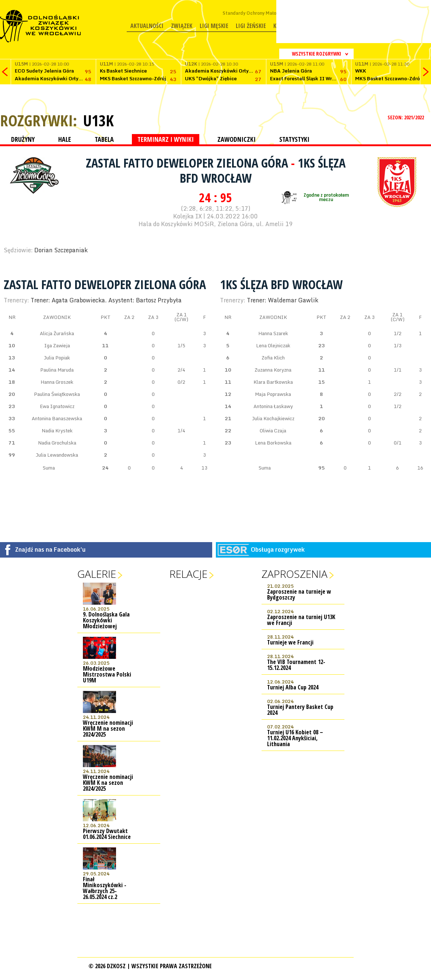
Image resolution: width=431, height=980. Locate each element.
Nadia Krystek (57, 431)
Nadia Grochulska (57, 443)
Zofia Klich (273, 358)
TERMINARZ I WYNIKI (166, 139)
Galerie (97, 574)
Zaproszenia (295, 574)
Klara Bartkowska (273, 382)
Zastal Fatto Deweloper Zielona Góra (188, 163)
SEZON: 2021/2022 (407, 117)
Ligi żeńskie (251, 26)
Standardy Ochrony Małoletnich (257, 13)
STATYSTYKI (294, 139)
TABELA (104, 139)
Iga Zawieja (57, 345)
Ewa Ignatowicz (57, 406)
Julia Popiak (57, 358)
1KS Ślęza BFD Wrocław (281, 284)
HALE (65, 139)
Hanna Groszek (57, 382)
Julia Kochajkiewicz (273, 418)
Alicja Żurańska (57, 333)
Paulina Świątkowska (57, 394)
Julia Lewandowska (57, 455)
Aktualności (147, 26)
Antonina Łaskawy (273, 406)
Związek (182, 26)
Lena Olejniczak (273, 345)
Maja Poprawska (273, 394)
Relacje (188, 574)
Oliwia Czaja (273, 431)
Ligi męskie (214, 26)
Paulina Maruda (57, 370)
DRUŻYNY (23, 139)
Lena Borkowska (273, 443)
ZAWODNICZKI (236, 139)
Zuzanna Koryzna (273, 370)
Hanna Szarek (273, 333)
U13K (98, 120)
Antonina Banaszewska (57, 418)
